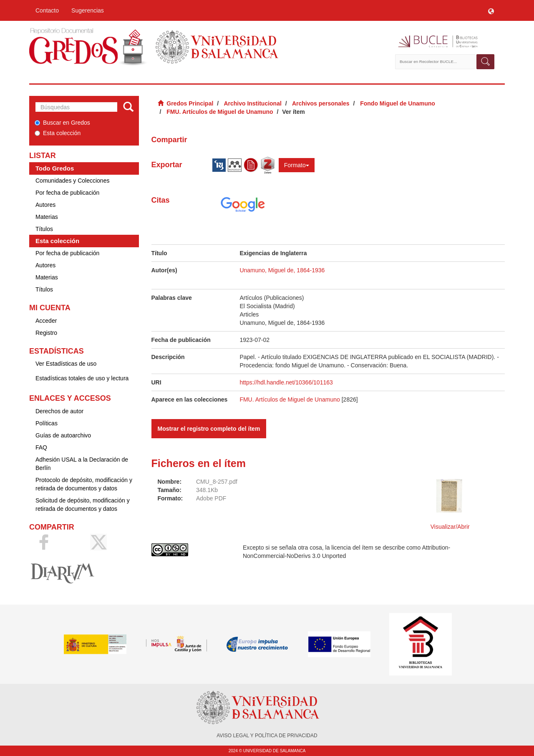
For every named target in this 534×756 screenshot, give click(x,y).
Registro (46, 333)
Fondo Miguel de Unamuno (398, 103)
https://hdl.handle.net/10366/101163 (286, 382)
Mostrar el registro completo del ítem (209, 429)
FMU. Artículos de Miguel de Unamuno (220, 112)
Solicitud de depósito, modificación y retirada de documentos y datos (83, 505)
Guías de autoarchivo (63, 435)
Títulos (44, 229)
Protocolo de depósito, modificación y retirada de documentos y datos (84, 484)
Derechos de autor (59, 411)
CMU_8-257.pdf (217, 482)
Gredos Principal (190, 103)
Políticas (47, 423)
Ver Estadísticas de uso (66, 364)
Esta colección (58, 133)
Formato (297, 165)
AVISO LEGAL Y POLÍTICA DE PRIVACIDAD (267, 736)
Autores (45, 205)
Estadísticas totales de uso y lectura (82, 378)
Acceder (46, 321)
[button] (491, 10)
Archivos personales (321, 103)
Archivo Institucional (252, 103)
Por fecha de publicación (67, 193)
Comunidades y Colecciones (72, 181)
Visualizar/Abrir (450, 527)
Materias (47, 217)
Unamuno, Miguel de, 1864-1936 (282, 270)
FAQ (41, 447)
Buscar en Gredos (62, 123)
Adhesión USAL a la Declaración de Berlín (82, 464)
